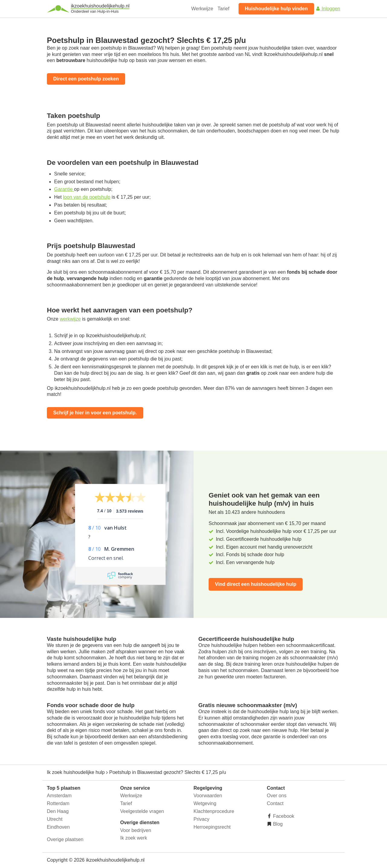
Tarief (224, 9)
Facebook (283, 816)
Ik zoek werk (134, 838)
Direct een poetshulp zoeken (86, 79)
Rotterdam (58, 803)
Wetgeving (205, 803)
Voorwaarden (208, 796)
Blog (277, 824)
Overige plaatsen (65, 839)
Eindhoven (58, 827)
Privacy (201, 819)
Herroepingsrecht (212, 827)
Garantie (64, 189)
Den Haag (58, 811)
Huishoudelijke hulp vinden (276, 9)
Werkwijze (202, 9)
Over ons (277, 796)
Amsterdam (59, 796)
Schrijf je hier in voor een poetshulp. (95, 413)
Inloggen (328, 9)
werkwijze (70, 319)
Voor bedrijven (136, 830)
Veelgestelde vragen (142, 811)
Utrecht (55, 819)
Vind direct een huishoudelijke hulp (256, 584)
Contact (275, 803)
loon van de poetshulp (87, 197)
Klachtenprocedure (214, 811)
